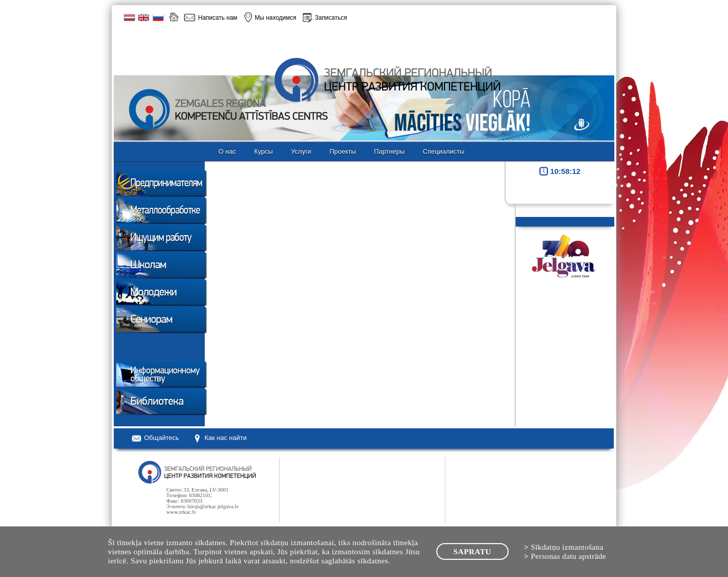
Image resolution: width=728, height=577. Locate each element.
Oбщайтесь (162, 438)
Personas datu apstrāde (568, 556)
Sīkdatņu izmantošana (567, 547)
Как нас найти (225, 438)
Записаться (331, 18)
